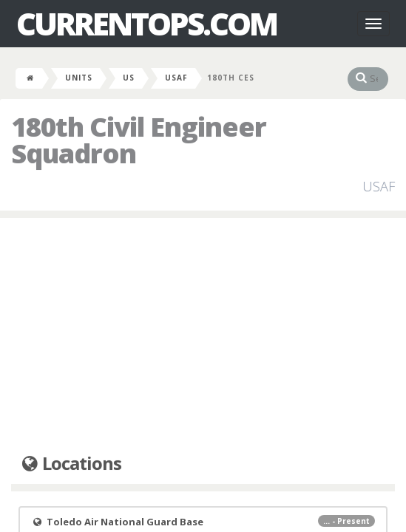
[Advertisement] (203, 336)
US (129, 78)
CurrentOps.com (146, 24)
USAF (176, 78)
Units (79, 78)
